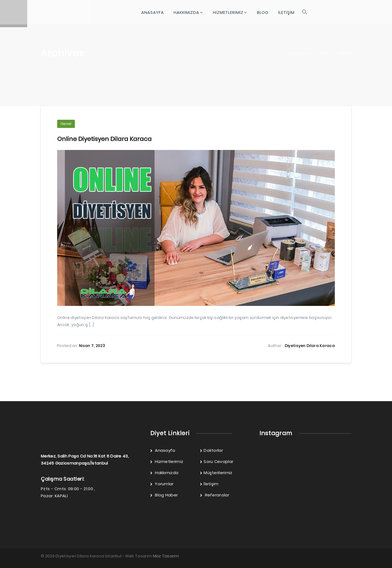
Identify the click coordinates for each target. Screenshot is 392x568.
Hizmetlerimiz (167, 461)
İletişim (209, 483)
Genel (66, 124)
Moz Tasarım (166, 555)
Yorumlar (162, 483)
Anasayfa (299, 53)
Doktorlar (212, 450)
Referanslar (215, 494)
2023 (324, 53)
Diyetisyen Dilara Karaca (310, 345)
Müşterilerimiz (216, 472)
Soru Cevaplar (217, 461)
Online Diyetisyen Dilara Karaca (104, 139)
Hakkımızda (164, 472)
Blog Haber (164, 494)
